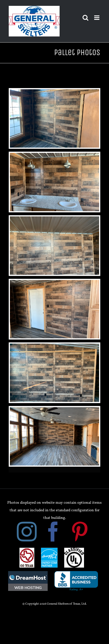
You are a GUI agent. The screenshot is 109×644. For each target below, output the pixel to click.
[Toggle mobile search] (85, 18)
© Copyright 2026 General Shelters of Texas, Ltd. (54, 604)
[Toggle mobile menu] (97, 18)
